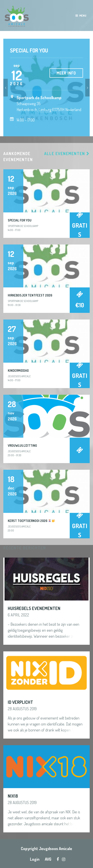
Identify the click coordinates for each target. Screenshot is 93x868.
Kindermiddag (18, 370)
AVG (48, 859)
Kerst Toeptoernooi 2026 (31, 521)
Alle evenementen (67, 154)
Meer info (66, 73)
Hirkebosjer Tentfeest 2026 (30, 295)
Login (35, 859)
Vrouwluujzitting (22, 446)
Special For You (29, 50)
